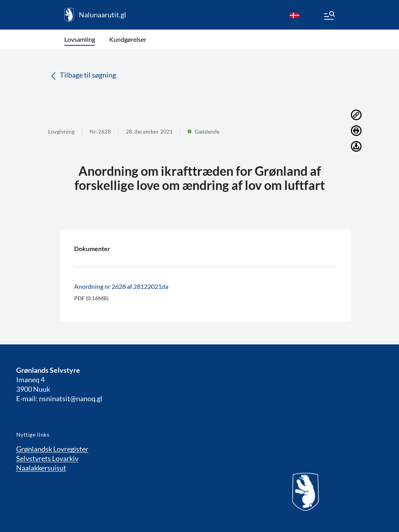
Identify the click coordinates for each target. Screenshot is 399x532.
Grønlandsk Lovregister (52, 449)
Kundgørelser (128, 39)
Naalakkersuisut (41, 468)
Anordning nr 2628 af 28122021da (121, 286)
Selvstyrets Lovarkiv (47, 458)
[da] (295, 15)
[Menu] (329, 17)
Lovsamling (80, 39)
